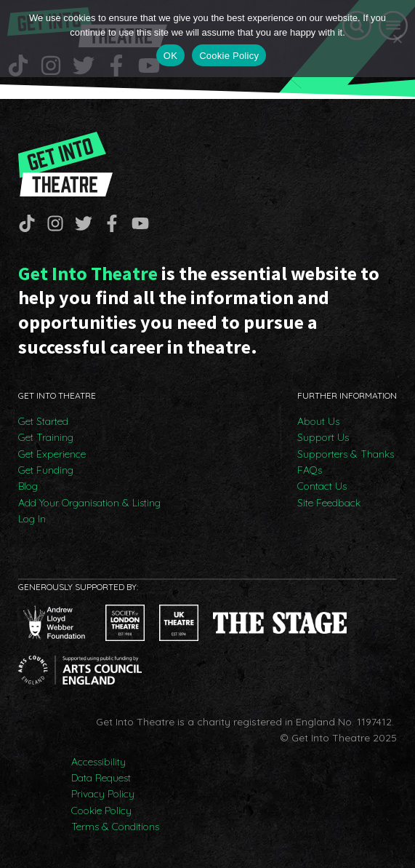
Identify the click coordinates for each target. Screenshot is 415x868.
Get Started (43, 421)
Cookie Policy (101, 811)
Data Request (101, 778)
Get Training (46, 437)
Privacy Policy (103, 794)
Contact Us (322, 486)
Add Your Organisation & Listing (89, 503)
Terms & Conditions (115, 827)
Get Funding (46, 470)
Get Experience (52, 454)
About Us (318, 421)
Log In (32, 519)
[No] (397, 39)
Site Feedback (329, 503)
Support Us (323, 437)
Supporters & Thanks (346, 454)
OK (170, 56)
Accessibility (98, 762)
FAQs (310, 470)
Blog (28, 486)
